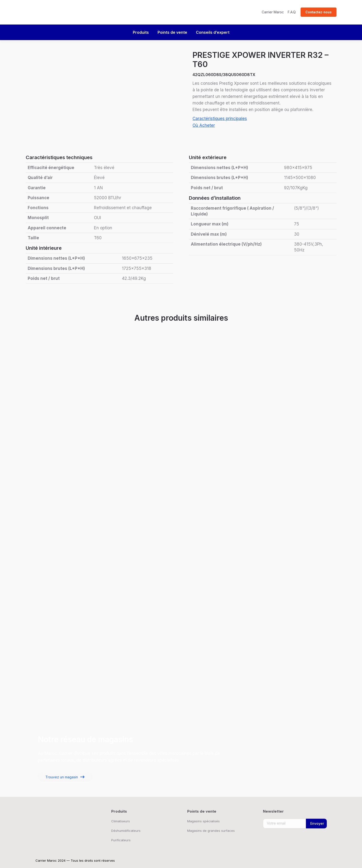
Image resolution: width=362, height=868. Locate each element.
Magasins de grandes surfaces (211, 831)
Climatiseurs (121, 821)
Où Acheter (204, 125)
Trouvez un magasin (62, 777)
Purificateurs (121, 840)
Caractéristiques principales (220, 119)
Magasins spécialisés (203, 821)
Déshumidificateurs (126, 831)
